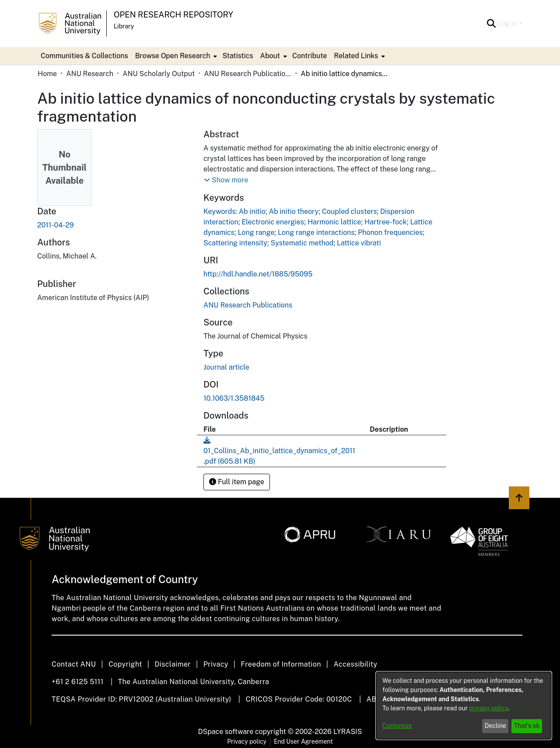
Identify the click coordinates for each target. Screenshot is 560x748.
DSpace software (226, 732)
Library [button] (124, 26)
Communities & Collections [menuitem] (84, 56)
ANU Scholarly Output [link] (159, 74)
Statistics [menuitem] (238, 56)
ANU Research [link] (90, 74)
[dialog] (464, 706)
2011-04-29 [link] (56, 225)
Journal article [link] (226, 367)
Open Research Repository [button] (173, 15)
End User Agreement (303, 741)
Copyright (125, 664)
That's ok (527, 726)
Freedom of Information (281, 664)
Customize (397, 726)
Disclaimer (173, 664)
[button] (492, 24)
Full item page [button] (237, 482)
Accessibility (355, 664)
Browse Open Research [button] (173, 56)
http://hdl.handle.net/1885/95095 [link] (258, 274)
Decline (495, 726)
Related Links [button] (356, 56)
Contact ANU (74, 664)
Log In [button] (508, 23)
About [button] (270, 56)
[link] (248, 305)
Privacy (216, 664)
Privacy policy (247, 741)
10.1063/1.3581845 (234, 398)
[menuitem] (175, 56)
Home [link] (47, 74)
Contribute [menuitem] (310, 56)
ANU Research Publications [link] (248, 74)
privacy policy (489, 708)
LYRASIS (348, 732)
